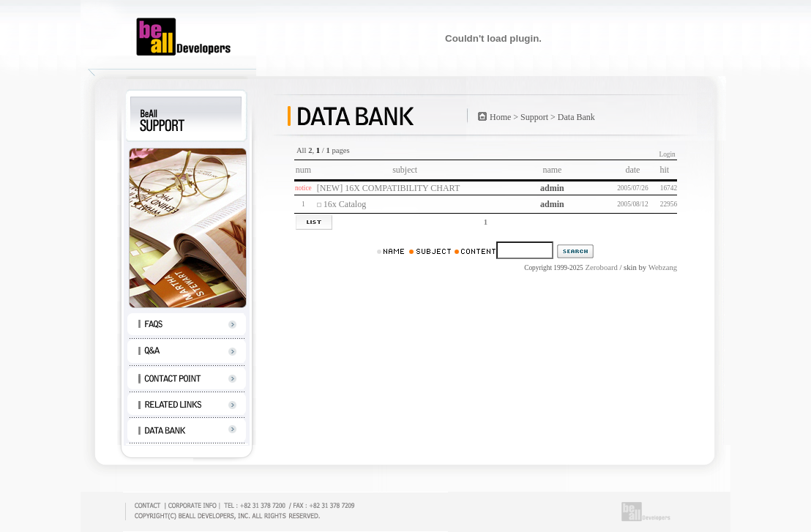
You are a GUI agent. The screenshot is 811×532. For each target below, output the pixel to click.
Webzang (663, 267)
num (303, 170)
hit (668, 170)
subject (405, 170)
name (552, 170)
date (632, 170)
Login (667, 154)
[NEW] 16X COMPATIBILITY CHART (388, 188)
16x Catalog (345, 204)
